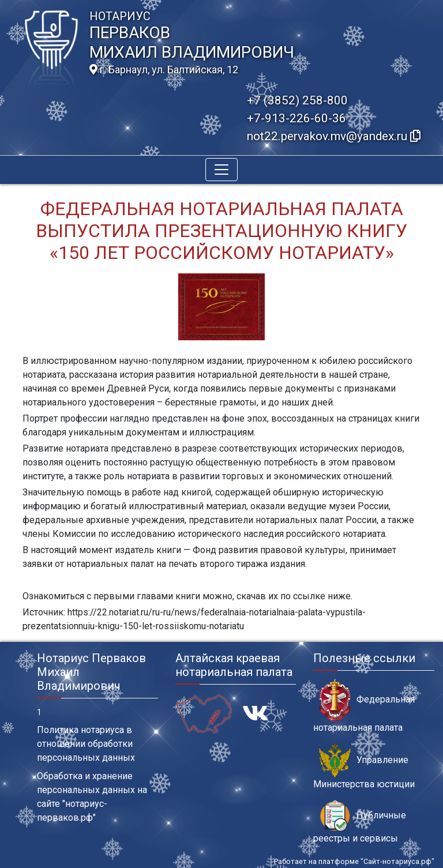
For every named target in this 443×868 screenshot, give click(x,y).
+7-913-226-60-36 (296, 118)
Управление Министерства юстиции (364, 766)
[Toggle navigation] (221, 170)
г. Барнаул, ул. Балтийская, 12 (164, 70)
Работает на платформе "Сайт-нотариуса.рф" (354, 861)
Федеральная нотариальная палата (364, 706)
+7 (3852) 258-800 (297, 100)
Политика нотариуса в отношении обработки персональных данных (86, 744)
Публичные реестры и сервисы (360, 822)
